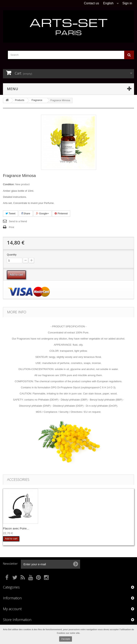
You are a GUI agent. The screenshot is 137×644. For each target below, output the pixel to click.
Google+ (42, 213)
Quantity (12, 255)
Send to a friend (18, 221)
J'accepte (65, 639)
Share (26, 213)
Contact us (91, 3)
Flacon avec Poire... (16, 528)
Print (12, 227)
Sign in (127, 3)
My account (12, 609)
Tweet (10, 213)
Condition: (9, 184)
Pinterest (61, 213)
